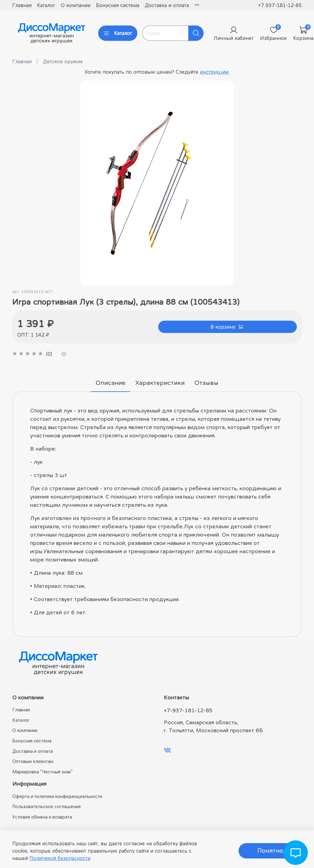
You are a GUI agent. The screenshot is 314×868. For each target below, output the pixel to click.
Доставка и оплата (167, 5)
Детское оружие (63, 61)
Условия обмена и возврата (42, 817)
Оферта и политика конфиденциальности (57, 796)
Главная (22, 5)
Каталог (46, 5)
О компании (76, 5)
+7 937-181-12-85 (280, 5)
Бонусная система (118, 5)
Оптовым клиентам (33, 761)
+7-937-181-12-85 (188, 710)
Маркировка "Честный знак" (42, 772)
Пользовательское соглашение (47, 806)
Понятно (270, 851)
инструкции (214, 72)
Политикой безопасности (60, 858)
